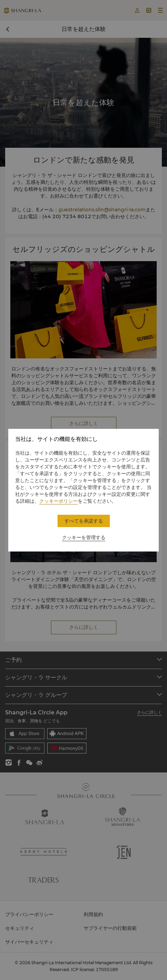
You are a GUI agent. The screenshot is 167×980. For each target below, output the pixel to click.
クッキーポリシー (59, 501)
